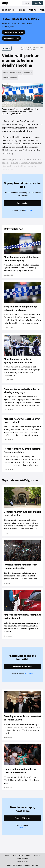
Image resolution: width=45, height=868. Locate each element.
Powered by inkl (22, 862)
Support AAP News (23, 818)
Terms (7, 855)
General (7, 48)
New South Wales (10, 77)
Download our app (11, 38)
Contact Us (36, 855)
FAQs (21, 855)
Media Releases (23, 858)
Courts (33, 10)
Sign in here (29, 210)
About (28, 855)
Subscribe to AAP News (13, 32)
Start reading (22, 203)
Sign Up (38, 3)
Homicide (28, 72)
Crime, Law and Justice (12, 72)
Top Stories (8, 10)
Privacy (14, 855)
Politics (22, 10)
